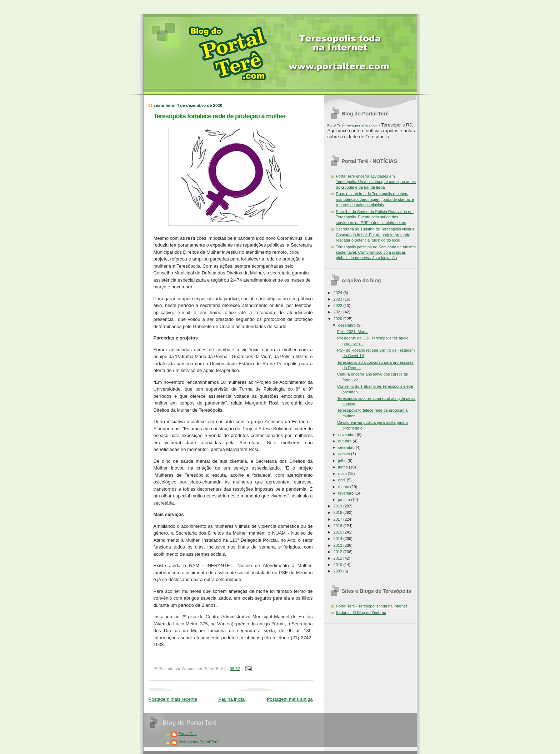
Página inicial (232, 699)
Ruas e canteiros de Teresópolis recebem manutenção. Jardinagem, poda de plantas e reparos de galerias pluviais (375, 199)
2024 (339, 293)
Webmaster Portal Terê (199, 742)
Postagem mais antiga (290, 699)
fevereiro (346, 493)
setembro (347, 447)
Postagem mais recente (173, 699)
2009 (339, 571)
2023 (339, 299)
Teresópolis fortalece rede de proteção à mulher (220, 116)
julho (343, 461)
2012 (339, 552)
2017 (339, 519)
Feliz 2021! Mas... (353, 332)
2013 (339, 545)
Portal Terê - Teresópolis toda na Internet (372, 606)
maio (343, 473)
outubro (346, 441)
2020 (339, 319)
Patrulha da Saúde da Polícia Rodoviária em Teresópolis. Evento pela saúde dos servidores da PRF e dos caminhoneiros (375, 217)
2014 (339, 539)
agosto (345, 454)
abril (342, 480)
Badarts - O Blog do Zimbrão (361, 612)
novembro (347, 435)
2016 (339, 526)
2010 (339, 565)
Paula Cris (188, 734)
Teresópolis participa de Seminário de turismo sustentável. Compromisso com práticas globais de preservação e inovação (376, 252)
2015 (339, 532)
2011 (339, 558)
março (344, 487)
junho (344, 467)
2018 (339, 512)
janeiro (345, 500)
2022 (339, 306)
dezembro (347, 325)
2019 (339, 506)
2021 (339, 312)
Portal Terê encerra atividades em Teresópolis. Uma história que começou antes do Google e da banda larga (376, 182)
